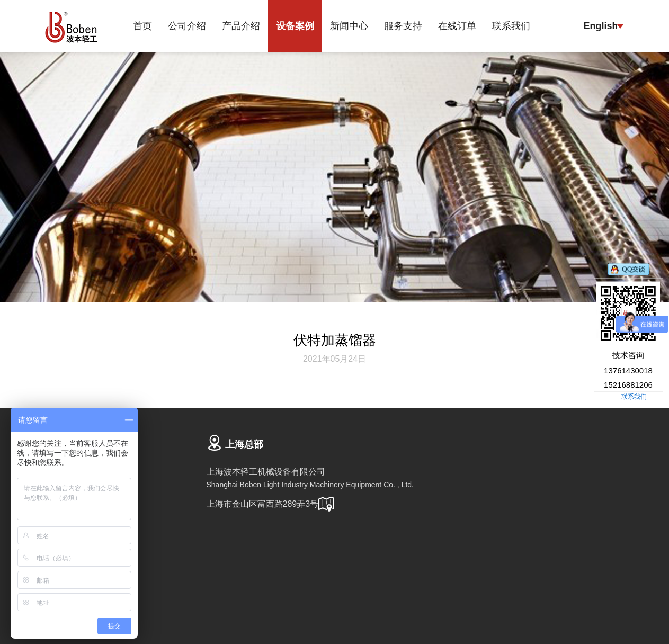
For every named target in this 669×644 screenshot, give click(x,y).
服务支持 (403, 26)
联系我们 (511, 26)
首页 (142, 26)
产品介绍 (241, 26)
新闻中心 (349, 26)
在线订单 (457, 26)
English (600, 26)
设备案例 (295, 26)
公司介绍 (187, 26)
